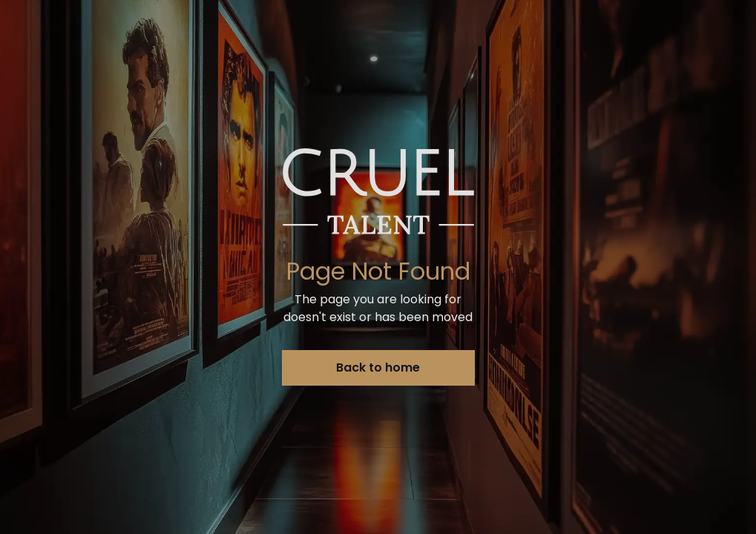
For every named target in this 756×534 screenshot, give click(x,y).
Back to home (378, 367)
